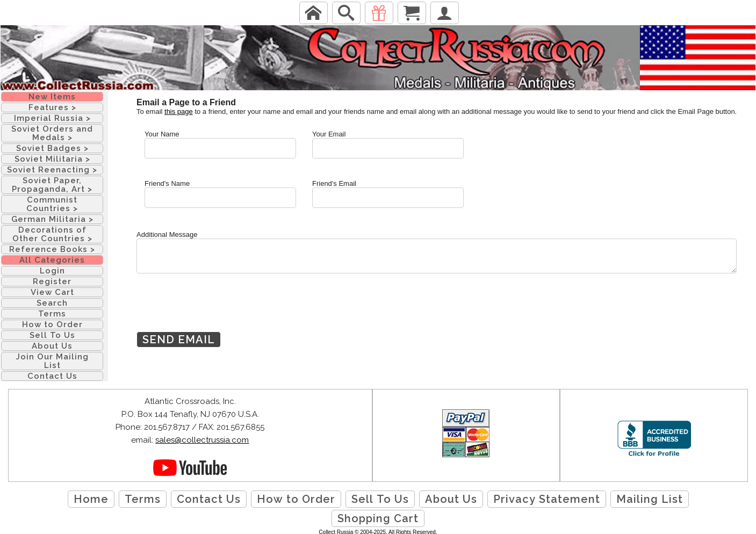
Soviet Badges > (52, 148)
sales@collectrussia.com (202, 440)
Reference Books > (52, 249)
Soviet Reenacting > (52, 170)
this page (179, 111)
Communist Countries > (52, 204)
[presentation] (218, 311)
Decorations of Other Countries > (52, 234)
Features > (52, 107)
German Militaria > (52, 219)
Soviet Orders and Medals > (52, 133)
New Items (52, 97)
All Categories (52, 260)
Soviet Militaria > (52, 159)
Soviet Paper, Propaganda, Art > (52, 185)
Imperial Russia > (52, 118)
